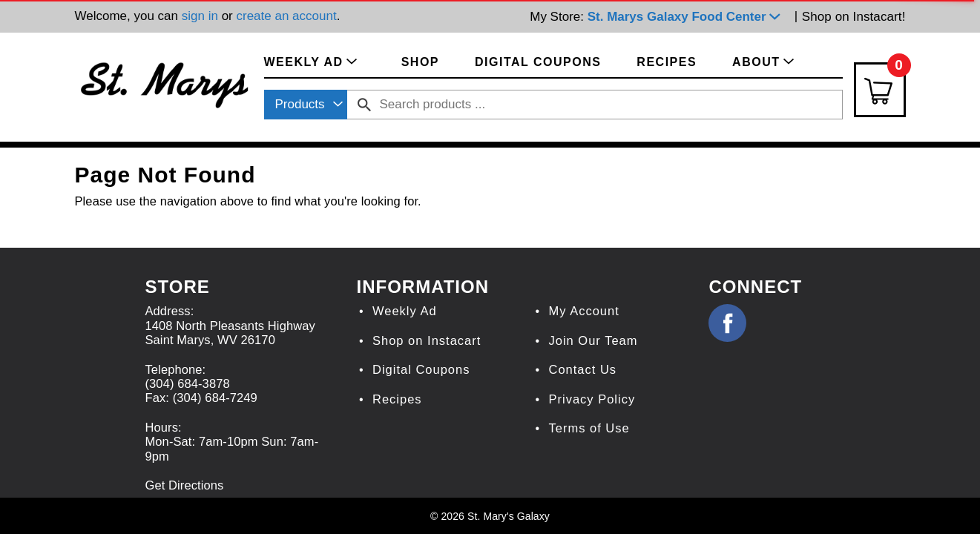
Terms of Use (589, 428)
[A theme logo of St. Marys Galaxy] (164, 83)
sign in (200, 16)
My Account (583, 311)
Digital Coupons (421, 369)
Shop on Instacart (427, 340)
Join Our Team (593, 340)
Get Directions (184, 485)
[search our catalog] (364, 105)
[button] (688, 17)
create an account (286, 16)
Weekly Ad (405, 311)
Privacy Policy (592, 399)
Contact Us (582, 369)
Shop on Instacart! (854, 17)
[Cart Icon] (880, 90)
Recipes (397, 399)
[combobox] (306, 105)
